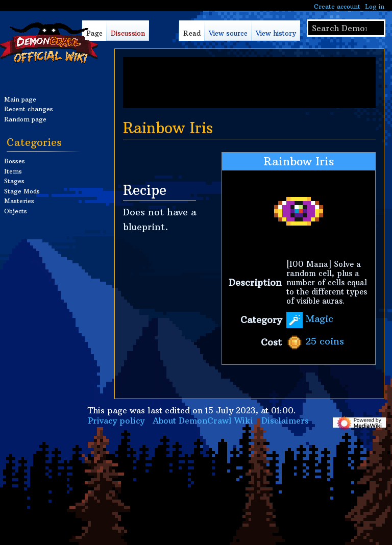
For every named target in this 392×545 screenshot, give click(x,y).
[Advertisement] (249, 83)
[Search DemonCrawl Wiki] (346, 28)
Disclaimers (285, 420)
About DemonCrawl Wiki (203, 420)
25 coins (325, 342)
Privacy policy (116, 420)
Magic (320, 319)
